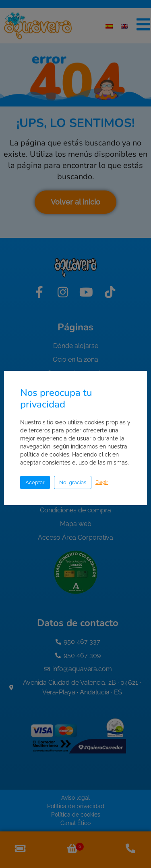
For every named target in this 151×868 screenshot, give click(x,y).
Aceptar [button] (35, 482)
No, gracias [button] (73, 482)
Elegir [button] (102, 482)
